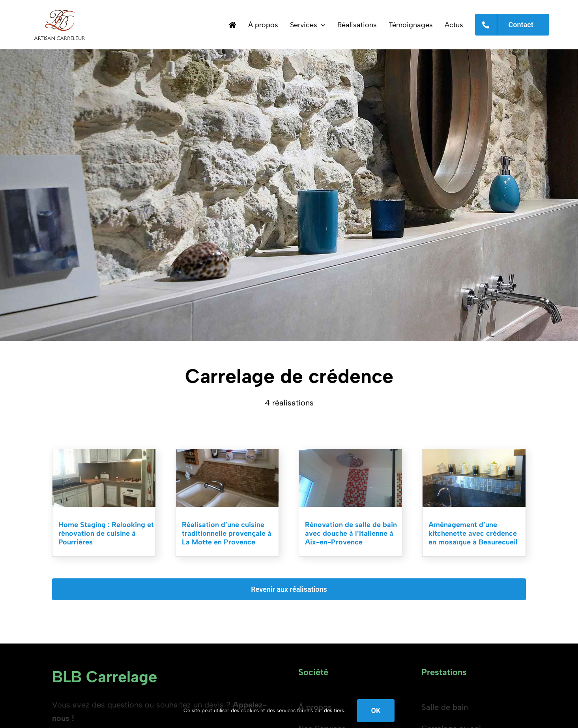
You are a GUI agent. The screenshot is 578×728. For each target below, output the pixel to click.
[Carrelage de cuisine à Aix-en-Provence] (474, 453)
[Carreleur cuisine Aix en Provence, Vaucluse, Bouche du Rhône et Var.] (227, 453)
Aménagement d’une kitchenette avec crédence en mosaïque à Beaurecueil (473, 533)
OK (376, 710)
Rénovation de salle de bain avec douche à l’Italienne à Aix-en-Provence (351, 533)
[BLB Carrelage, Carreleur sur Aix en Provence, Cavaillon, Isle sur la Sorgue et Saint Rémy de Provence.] (59, 8)
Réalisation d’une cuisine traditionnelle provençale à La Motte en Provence (227, 533)
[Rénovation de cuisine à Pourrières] (104, 453)
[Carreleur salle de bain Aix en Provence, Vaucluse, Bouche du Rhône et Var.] (351, 453)
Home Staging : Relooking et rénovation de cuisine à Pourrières (106, 533)
